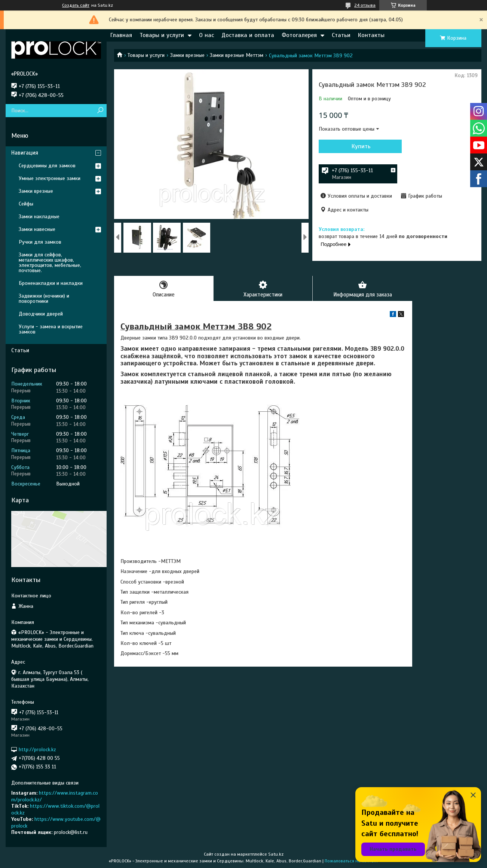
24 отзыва (365, 5)
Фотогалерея (299, 35)
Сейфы (26, 204)
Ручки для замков (40, 242)
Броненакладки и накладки (51, 283)
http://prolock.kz (37, 750)
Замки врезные (187, 55)
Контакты (371, 35)
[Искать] (100, 111)
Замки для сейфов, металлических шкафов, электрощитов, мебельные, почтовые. (50, 263)
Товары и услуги (162, 35)
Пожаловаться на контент (351, 861)
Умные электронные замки (50, 178)
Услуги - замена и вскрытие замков (51, 329)
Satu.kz (276, 854)
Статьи (341, 35)
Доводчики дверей (41, 314)
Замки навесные (37, 229)
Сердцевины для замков (47, 166)
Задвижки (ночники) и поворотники (44, 299)
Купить (359, 146)
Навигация (25, 153)
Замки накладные (39, 217)
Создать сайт (76, 5)
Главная (121, 35)
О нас (206, 35)
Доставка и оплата (248, 35)
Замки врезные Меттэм (237, 55)
